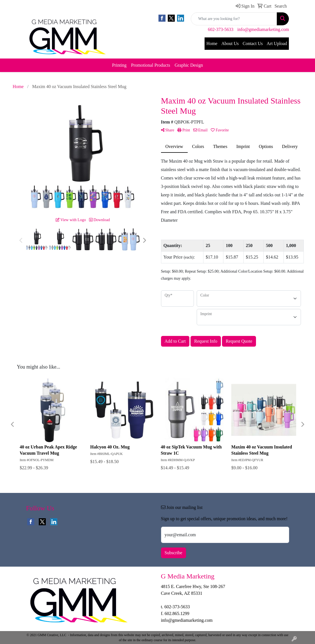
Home (212, 43)
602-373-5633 (221, 29)
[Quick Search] (234, 19)
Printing (119, 65)
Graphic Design (189, 65)
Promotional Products (150, 65)
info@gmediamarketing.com (263, 29)
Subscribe (174, 553)
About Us (230, 43)
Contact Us (253, 43)
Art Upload (277, 43)
